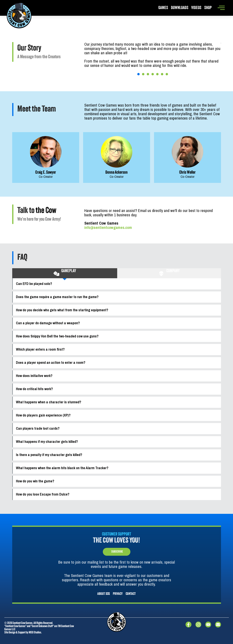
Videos (196, 8)
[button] (138, 74)
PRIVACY (118, 594)
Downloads (180, 8)
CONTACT (131, 594)
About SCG (104, 594)
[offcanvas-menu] (221, 8)
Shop (208, 8)
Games (163, 8)
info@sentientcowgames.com (108, 227)
